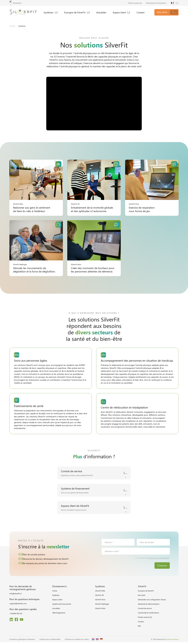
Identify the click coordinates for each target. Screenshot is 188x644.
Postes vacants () (135, 3)
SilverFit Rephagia (102, 606)
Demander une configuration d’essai (152, 601)
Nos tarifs (142, 597)
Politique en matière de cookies (77, 641)
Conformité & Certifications (148, 615)
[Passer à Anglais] (97, 641)
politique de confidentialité (158, 560)
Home (55, 593)
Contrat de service (145, 610)
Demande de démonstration (149, 606)
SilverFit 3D (99, 597)
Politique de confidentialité (50, 641)
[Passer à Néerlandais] (93, 641)
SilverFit (12, 26)
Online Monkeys (172, 641)
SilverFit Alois (100, 610)
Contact (140, 12)
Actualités (101, 12)
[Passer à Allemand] (101, 641)
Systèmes (51, 12)
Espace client (121, 12)
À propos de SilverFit (77, 12)
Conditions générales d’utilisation (22, 641)
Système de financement (62, 606)
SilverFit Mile (100, 593)
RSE (139, 628)
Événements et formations (156, 3)
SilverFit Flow (100, 601)
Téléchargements (59, 615)
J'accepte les (154, 560)
